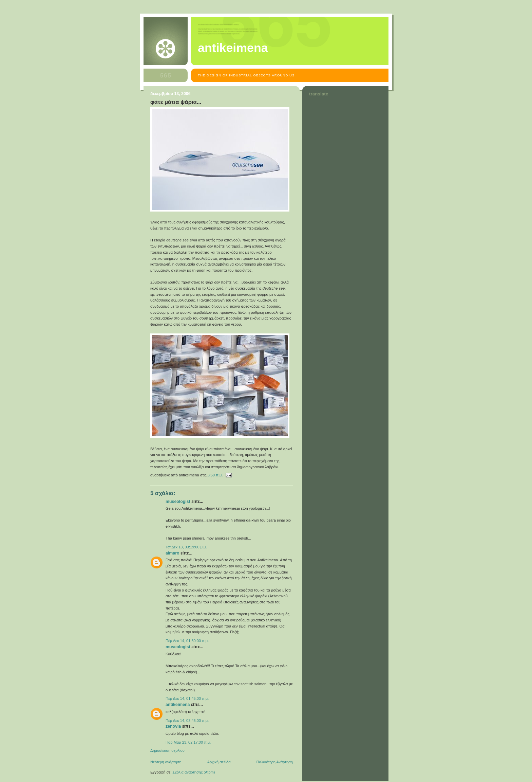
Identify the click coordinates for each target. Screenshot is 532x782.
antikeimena (233, 48)
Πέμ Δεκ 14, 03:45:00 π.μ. (187, 721)
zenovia (173, 726)
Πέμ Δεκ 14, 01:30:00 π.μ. (187, 641)
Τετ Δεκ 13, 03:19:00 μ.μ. (186, 547)
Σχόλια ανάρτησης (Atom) (194, 772)
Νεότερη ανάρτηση (166, 762)
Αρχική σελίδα (219, 762)
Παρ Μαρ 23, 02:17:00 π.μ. (188, 742)
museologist (178, 502)
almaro (173, 553)
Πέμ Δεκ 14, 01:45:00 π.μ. (187, 698)
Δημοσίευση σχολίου (167, 750)
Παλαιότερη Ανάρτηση (275, 762)
